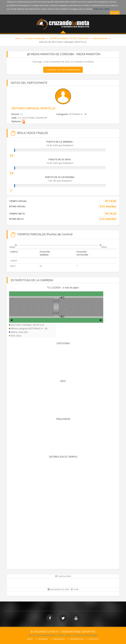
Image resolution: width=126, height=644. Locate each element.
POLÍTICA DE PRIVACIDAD (42, 635)
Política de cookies (102, 9)
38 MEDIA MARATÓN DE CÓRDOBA (69, 38)
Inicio (18, 38)
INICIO (30, 639)
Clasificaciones (100, 38)
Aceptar (115, 13)
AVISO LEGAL (65, 635)
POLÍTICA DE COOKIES (86, 635)
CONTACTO (94, 639)
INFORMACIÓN (77, 639)
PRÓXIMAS (43, 639)
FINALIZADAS (59, 639)
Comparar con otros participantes (63, 70)
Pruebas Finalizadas (35, 38)
